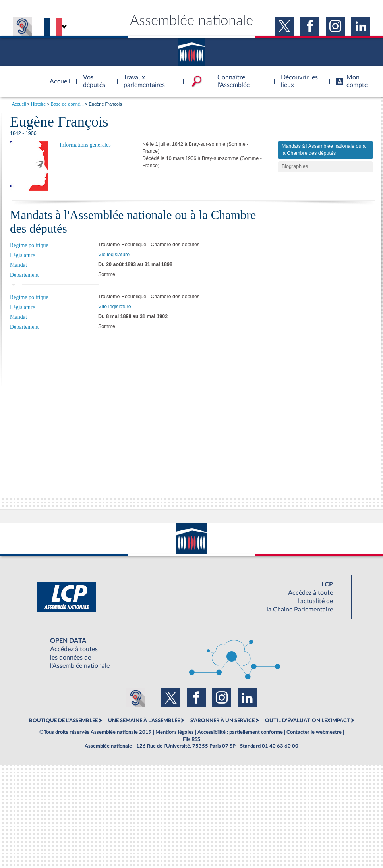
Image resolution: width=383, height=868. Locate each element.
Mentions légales (175, 732)
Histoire (38, 104)
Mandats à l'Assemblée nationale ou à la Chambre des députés (324, 150)
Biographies (295, 166)
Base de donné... (67, 104)
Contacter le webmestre (314, 732)
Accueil (19, 104)
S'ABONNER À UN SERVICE (222, 721)
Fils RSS (191, 739)
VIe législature (114, 255)
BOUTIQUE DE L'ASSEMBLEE (63, 721)
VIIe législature (115, 307)
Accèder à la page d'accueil (57, 77)
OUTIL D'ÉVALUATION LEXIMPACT (308, 721)
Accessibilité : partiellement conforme (240, 732)
